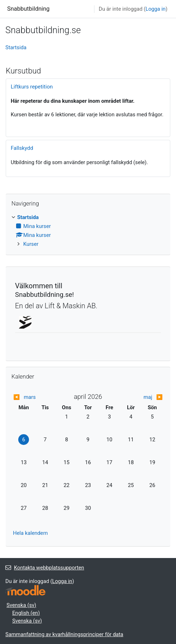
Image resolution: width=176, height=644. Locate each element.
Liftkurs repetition (32, 87)
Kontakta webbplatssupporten (45, 568)
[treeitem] (88, 231)
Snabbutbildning (28, 9)
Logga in (156, 9)
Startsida (16, 47)
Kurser (31, 244)
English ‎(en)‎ (26, 613)
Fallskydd (22, 148)
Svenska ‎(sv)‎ (21, 605)
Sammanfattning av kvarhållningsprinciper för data (64, 634)
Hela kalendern (30, 533)
